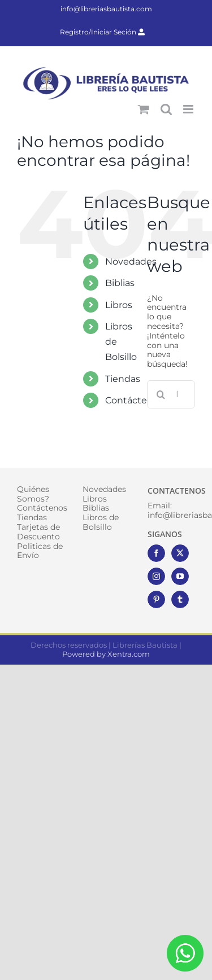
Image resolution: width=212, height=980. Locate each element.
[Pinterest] (156, 599)
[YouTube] (180, 576)
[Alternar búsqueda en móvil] (166, 109)
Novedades (131, 262)
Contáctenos (134, 400)
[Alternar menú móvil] (189, 109)
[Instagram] (156, 576)
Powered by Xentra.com (106, 654)
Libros (119, 305)
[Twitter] (180, 553)
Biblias (120, 283)
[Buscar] (161, 394)
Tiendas (123, 379)
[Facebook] (156, 553)
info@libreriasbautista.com (106, 9)
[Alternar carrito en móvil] (144, 109)
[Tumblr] (180, 599)
